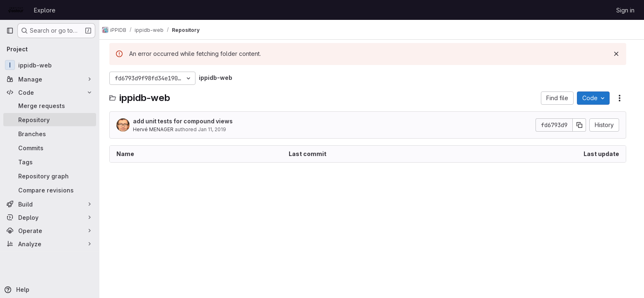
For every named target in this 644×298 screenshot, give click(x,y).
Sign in (625, 10)
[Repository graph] (50, 176)
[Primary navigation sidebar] (10, 31)
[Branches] (50, 134)
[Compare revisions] (50, 190)
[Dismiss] (620, 54)
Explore (45, 10)
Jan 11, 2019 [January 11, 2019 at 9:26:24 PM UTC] (216, 129)
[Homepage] (16, 10)
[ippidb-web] (50, 65)
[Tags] (50, 162)
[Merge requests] (50, 106)
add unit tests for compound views (187, 121)
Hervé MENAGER (157, 129)
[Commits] (50, 148)
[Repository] (50, 120)
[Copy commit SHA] (584, 125)
